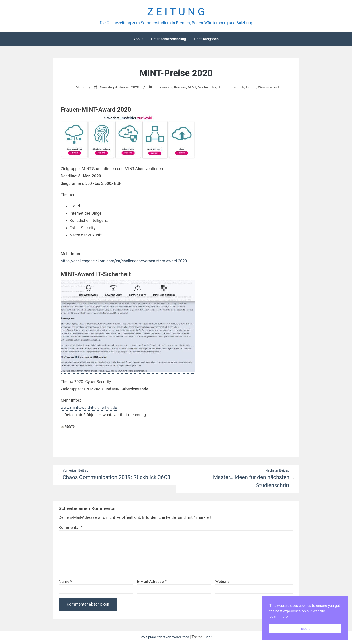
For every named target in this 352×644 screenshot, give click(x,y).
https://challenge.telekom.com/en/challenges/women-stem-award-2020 (125, 261)
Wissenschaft (271, 88)
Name (65, 582)
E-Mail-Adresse (152, 582)
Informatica (163, 88)
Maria (78, 88)
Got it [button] (305, 629)
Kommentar (70, 528)
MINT (192, 88)
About (138, 39)
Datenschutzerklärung (169, 39)
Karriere (180, 88)
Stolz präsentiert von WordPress (165, 638)
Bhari (209, 638)
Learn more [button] (279, 616)
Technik (239, 88)
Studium (225, 88)
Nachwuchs (207, 88)
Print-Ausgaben (206, 39)
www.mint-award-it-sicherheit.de (89, 408)
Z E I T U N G (176, 12)
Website (222, 582)
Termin (253, 88)
